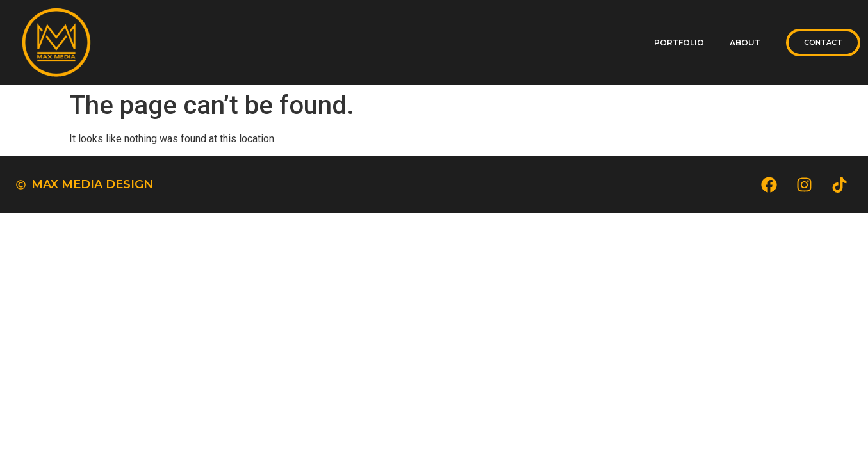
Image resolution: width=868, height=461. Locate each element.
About (745, 43)
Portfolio (679, 43)
